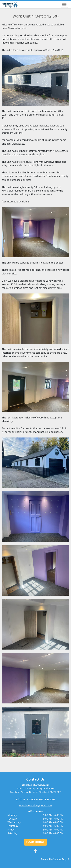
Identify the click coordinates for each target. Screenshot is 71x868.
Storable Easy (61, 859)
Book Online (35, 842)
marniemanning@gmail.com (35, 805)
